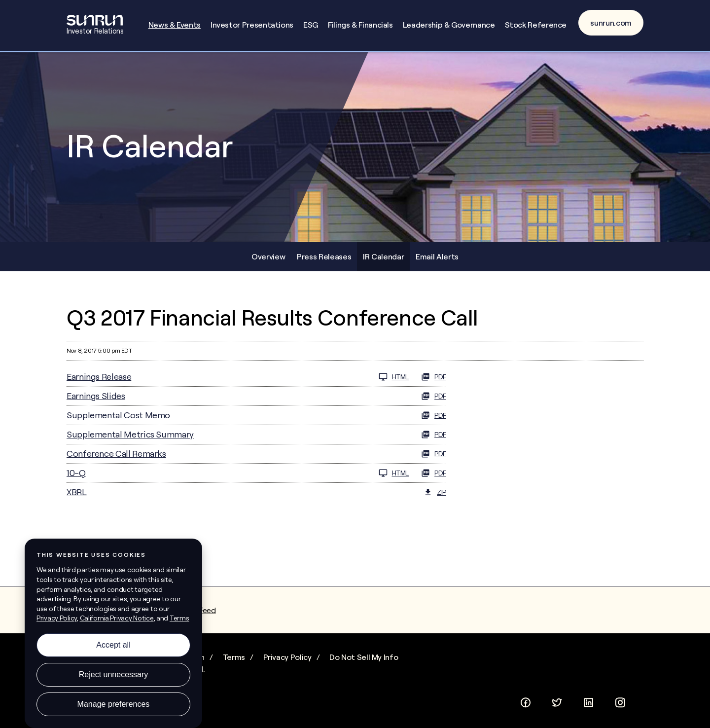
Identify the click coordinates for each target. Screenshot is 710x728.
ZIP (435, 492)
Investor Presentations (252, 25)
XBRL (77, 492)
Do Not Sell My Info (364, 657)
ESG (311, 25)
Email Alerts (437, 256)
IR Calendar (383, 256)
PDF (434, 377)
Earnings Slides (96, 396)
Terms (234, 657)
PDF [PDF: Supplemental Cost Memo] (434, 415)
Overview (268, 256)
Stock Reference (536, 25)
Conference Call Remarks (116, 454)
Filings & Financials (360, 25)
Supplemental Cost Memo (118, 415)
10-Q (76, 473)
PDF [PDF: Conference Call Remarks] (434, 454)
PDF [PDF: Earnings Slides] (434, 396)
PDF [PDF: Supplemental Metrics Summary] (434, 435)
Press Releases (324, 256)
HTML (394, 377)
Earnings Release (99, 377)
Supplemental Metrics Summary (130, 434)
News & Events (175, 25)
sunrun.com (611, 23)
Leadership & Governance (449, 25)
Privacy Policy (287, 657)
